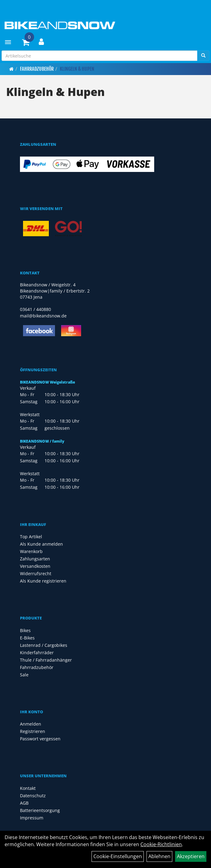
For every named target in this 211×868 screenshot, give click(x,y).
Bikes (25, 630)
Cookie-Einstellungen (118, 856)
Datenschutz (33, 796)
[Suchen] (203, 56)
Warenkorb (31, 551)
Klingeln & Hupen (77, 69)
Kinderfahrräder (37, 653)
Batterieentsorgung (40, 810)
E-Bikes (27, 638)
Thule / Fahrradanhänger (46, 660)
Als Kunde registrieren (43, 581)
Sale (24, 675)
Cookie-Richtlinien (161, 844)
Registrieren (33, 731)
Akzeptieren (191, 856)
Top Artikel (31, 537)
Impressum (32, 818)
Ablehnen (159, 856)
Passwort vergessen (40, 739)
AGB (24, 803)
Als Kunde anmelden (41, 544)
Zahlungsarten (35, 559)
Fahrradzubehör (37, 69)
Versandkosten (35, 566)
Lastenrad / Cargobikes (44, 645)
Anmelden (31, 724)
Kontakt (28, 788)
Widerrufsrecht (36, 573)
